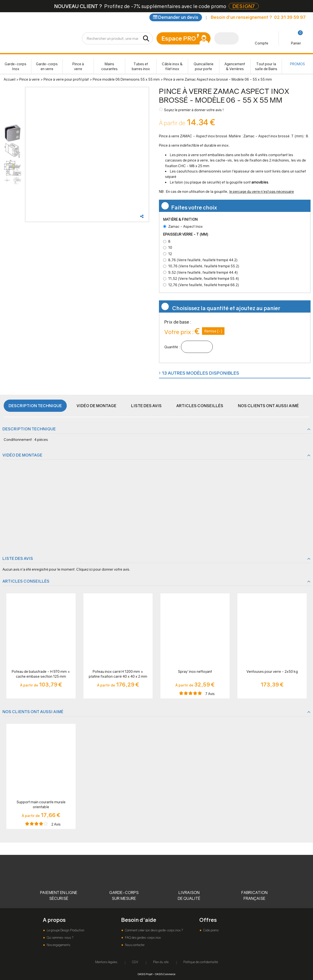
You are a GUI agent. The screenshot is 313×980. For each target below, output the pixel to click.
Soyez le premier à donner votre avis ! (191, 110)
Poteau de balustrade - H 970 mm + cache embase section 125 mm (41, 674)
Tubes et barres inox (141, 66)
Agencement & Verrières (235, 66)
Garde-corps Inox (16, 66)
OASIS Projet (145, 974)
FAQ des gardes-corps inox (142, 938)
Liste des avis (146, 406)
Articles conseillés (200, 406)
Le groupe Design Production (65, 930)
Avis (210, 694)
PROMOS (297, 64)
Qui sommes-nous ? (60, 938)
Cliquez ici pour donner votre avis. (103, 569)
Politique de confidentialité (201, 962)
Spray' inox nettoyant (195, 671)
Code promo (211, 930)
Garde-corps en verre (47, 66)
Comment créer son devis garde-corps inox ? (154, 930)
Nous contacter (134, 945)
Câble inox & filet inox (172, 66)
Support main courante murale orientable (41, 804)
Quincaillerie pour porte (204, 66)
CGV (135, 962)
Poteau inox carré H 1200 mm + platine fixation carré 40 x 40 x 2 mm (118, 674)
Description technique (35, 406)
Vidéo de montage (96, 406)
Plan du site (161, 962)
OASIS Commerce (165, 974)
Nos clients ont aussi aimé (268, 406)
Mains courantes (109, 66)
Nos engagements (58, 945)
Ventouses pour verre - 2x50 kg (272, 671)
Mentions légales (106, 962)
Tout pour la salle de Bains (266, 66)
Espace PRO (179, 38)
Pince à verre (78, 66)
